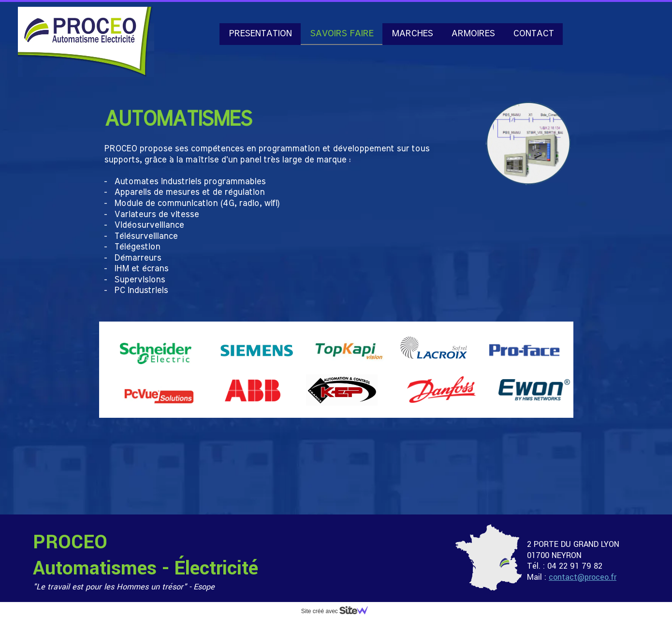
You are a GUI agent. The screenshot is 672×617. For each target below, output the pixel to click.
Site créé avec (338, 611)
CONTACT (533, 34)
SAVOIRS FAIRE (342, 34)
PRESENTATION (260, 34)
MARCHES (412, 34)
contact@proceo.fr (583, 577)
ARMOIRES (473, 34)
